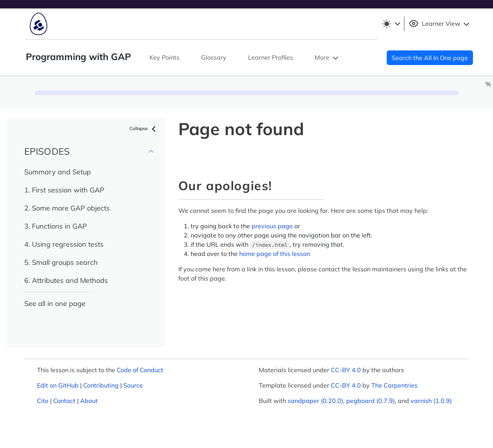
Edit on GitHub (58, 385)
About (89, 401)
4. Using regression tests (64, 244)
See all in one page (55, 303)
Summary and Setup (58, 172)
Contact (64, 401)
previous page (272, 226)
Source (133, 385)
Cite (43, 401)
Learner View (440, 24)
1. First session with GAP (64, 190)
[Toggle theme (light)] (391, 24)
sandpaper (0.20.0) (315, 401)
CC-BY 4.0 (346, 370)
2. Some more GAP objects (67, 208)
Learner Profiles (271, 57)
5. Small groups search (61, 262)
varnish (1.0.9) (431, 401)
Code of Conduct (140, 370)
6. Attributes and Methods (66, 280)
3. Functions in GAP (56, 226)
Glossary (214, 57)
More (327, 58)
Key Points (164, 57)
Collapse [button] (144, 129)
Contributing (101, 385)
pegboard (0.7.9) (371, 401)
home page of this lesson (275, 254)
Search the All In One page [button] (430, 58)
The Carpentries (394, 385)
